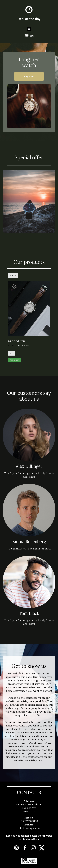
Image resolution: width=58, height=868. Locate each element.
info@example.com (29, 828)
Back (13, 276)
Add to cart (14, 360)
